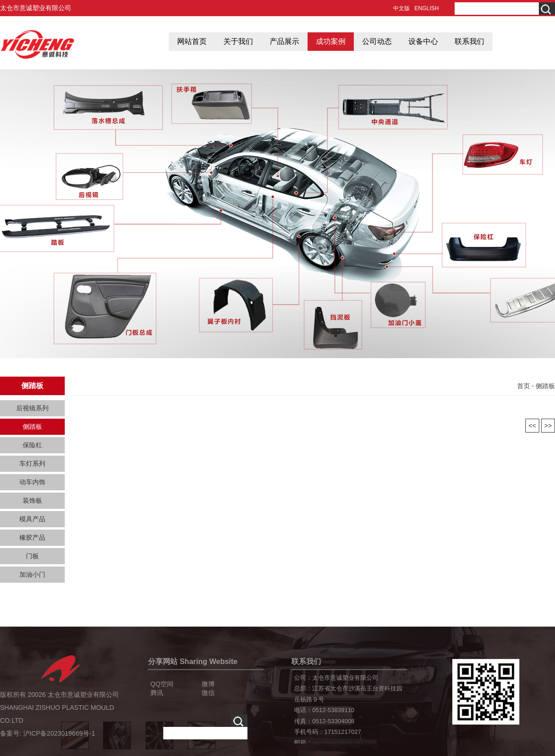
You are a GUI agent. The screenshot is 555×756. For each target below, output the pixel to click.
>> (548, 426)
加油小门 (32, 574)
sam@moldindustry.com (344, 742)
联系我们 (469, 41)
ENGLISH (427, 8)
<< (532, 426)
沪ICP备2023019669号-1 (59, 733)
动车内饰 (32, 482)
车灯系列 (32, 463)
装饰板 (32, 500)
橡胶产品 (32, 537)
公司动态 (377, 41)
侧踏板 (32, 427)
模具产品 (32, 519)
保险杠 (32, 445)
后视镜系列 (32, 408)
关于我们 (238, 41)
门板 (32, 556)
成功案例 (331, 41)
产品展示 (284, 41)
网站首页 (192, 41)
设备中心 (423, 41)
